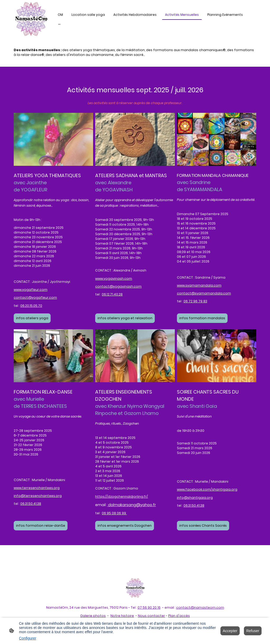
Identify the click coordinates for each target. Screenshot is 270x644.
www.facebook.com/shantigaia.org (207, 489)
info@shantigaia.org (195, 498)
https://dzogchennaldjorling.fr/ (122, 497)
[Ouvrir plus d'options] (59, 24)
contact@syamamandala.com (204, 293)
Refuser (253, 631)
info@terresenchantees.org (38, 496)
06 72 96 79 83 (195, 301)
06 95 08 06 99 (114, 513)
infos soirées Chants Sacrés (203, 526)
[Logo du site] (31, 19)
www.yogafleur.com (31, 290)
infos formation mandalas (202, 318)
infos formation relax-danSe (41, 526)
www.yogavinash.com (114, 279)
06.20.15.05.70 (31, 306)
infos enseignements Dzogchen (125, 526)
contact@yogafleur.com (35, 297)
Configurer (28, 638)
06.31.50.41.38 (31, 504)
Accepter (230, 631)
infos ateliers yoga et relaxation (125, 318)
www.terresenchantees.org (37, 488)
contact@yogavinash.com (118, 286)
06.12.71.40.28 (112, 294)
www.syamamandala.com (199, 285)
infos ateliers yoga (32, 318)
